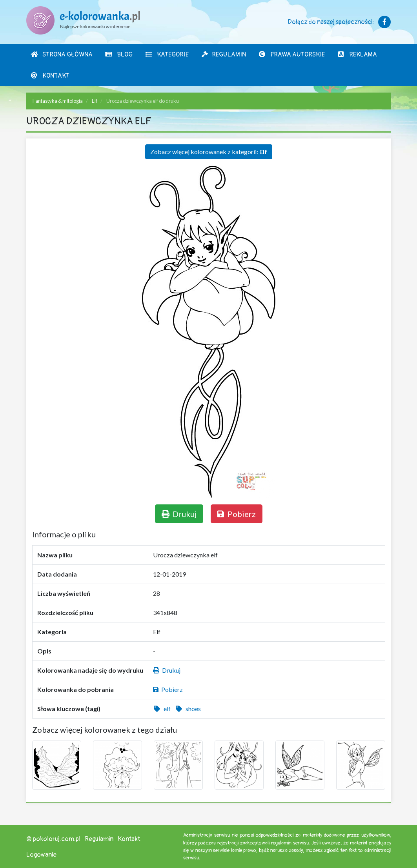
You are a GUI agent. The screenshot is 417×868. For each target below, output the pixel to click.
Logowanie (41, 855)
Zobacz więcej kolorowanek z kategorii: (209, 152)
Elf (95, 101)
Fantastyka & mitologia (58, 101)
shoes (188, 709)
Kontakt (50, 76)
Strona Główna (61, 55)
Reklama (357, 55)
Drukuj (179, 514)
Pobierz (237, 514)
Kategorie (167, 55)
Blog (119, 55)
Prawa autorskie (291, 55)
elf (162, 709)
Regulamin (223, 55)
